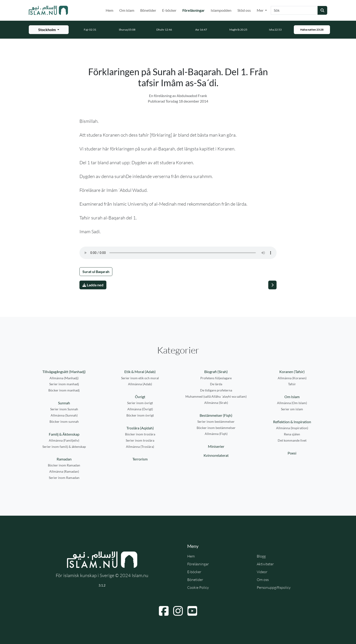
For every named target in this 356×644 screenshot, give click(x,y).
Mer (260, 10)
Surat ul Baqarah (96, 272)
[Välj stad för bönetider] (49, 30)
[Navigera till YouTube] (192, 611)
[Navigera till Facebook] (164, 611)
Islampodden (221, 10)
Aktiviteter (265, 564)
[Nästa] (272, 285)
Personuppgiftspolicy (274, 587)
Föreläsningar (194, 10)
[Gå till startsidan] (48, 10)
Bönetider (148, 10)
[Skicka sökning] (322, 10)
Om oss (263, 580)
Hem (109, 10)
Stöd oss (244, 10)
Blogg (261, 556)
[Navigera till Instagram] (178, 611)
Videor (262, 572)
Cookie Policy (198, 587)
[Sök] (294, 10)
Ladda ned (93, 285)
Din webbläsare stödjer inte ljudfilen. (178, 253)
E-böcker (169, 10)
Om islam (127, 10)
